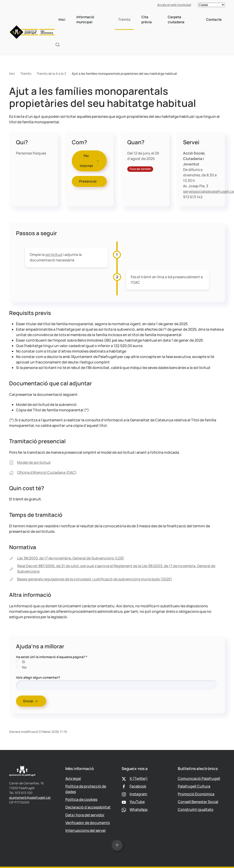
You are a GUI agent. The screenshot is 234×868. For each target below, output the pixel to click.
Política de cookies (81, 799)
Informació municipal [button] (85, 20)
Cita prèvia (147, 20)
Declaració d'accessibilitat (88, 807)
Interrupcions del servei (85, 830)
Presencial (89, 181)
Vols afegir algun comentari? (38, 677)
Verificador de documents (88, 823)
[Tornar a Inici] (32, 32)
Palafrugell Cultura (194, 786)
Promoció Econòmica (196, 794)
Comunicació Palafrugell (199, 778)
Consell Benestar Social (198, 802)
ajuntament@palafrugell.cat (30, 797)
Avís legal (73, 778)
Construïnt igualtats (195, 809)
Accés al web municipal (174, 5)
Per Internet (90, 161)
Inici (62, 19)
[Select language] (211, 5)
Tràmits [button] (124, 19)
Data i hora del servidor (85, 815)
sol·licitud (54, 255)
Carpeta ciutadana (176, 20)
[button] (58, 45)
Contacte (214, 19)
